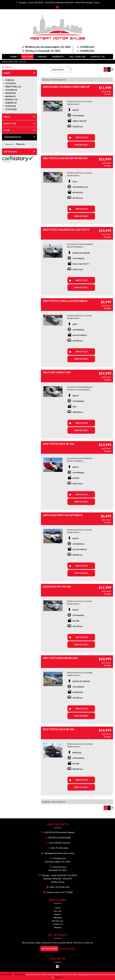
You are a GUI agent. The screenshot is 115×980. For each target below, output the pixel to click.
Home (14, 57)
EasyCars (59, 977)
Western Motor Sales (10, 62)
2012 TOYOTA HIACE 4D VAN (58, 729)
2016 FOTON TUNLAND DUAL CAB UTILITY (66, 230)
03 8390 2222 (87, 51)
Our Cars (27, 57)
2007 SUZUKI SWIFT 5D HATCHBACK (63, 515)
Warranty (58, 57)
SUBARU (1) (11, 103)
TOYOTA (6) (11, 109)
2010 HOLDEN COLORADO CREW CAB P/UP (66, 87)
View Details (81, 145)
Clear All (8, 67)
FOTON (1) (10, 83)
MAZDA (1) (11, 93)
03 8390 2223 (87, 47)
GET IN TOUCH (49, 949)
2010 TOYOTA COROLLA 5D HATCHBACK (65, 301)
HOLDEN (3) (11, 90)
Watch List (82, 137)
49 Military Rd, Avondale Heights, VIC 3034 (48, 47)
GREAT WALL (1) (13, 86)
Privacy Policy (6, 974)
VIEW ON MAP (67, 949)
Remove (20, 144)
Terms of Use (20, 974)
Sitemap (58, 927)
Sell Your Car (78, 57)
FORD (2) (10, 80)
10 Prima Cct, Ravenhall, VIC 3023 (42, 51)
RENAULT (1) (11, 99)
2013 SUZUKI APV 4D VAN (57, 587)
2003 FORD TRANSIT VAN (57, 372)
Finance (42, 57)
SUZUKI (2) (10, 106)
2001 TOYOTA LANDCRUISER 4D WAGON (65, 158)
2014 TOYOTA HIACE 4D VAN (58, 444)
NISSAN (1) (10, 96)
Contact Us (98, 57)
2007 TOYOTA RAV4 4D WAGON (60, 658)
